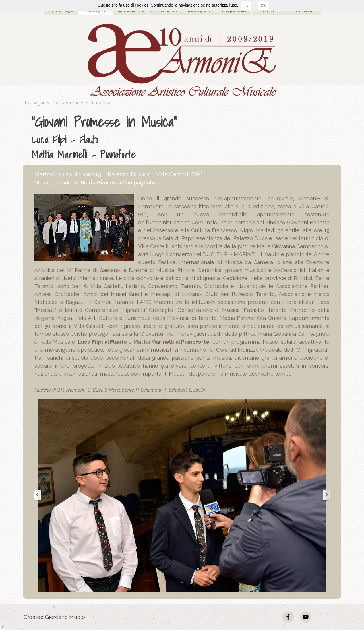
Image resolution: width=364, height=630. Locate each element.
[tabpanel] (183, 137)
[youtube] (306, 617)
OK (263, 5)
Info (246, 5)
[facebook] (288, 617)
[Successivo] (326, 495)
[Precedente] (38, 495)
